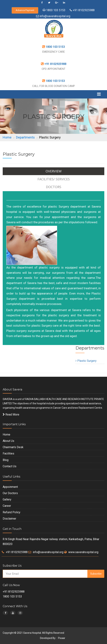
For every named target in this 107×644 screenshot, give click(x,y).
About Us (8, 441)
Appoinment (10, 487)
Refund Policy (12, 512)
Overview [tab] (54, 171)
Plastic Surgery (86, 361)
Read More (11, 415)
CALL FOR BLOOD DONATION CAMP (54, 86)
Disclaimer (9, 519)
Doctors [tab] (54, 187)
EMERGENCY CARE (54, 52)
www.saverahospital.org (83, 552)
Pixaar (62, 638)
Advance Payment (25, 10)
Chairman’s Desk (13, 447)
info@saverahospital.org (55, 16)
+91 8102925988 (83, 10)
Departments (25, 137)
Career (7, 506)
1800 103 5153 (56, 10)
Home (7, 137)
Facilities (8, 453)
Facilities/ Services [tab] (54, 179)
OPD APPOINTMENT (54, 69)
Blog (6, 460)
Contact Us (10, 466)
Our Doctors (10, 493)
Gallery (7, 499)
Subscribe (96, 574)
